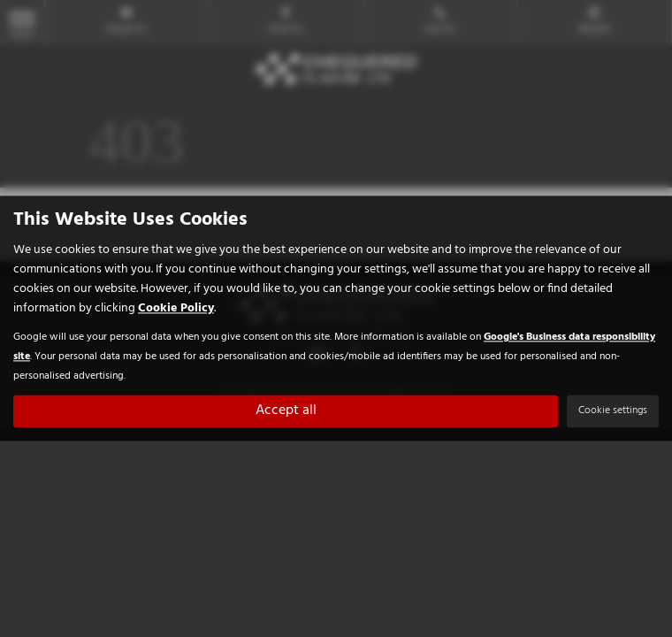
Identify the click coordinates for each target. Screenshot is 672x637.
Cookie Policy (176, 309)
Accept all (286, 411)
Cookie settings (613, 411)
